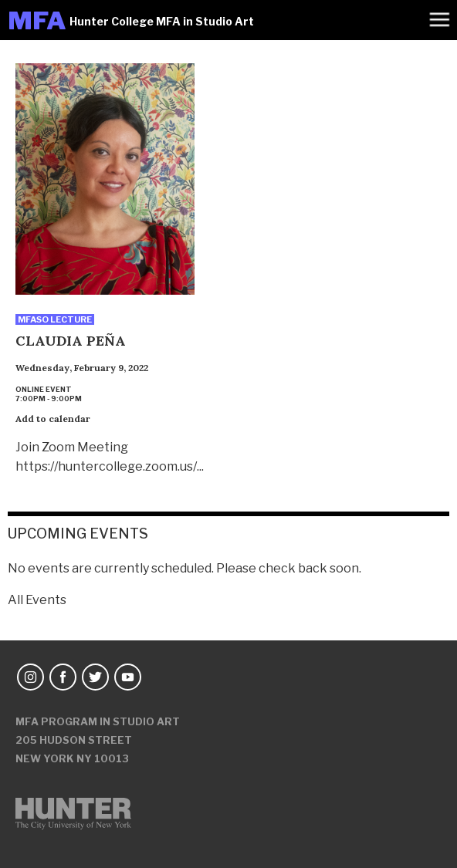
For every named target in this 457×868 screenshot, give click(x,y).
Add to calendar (53, 419)
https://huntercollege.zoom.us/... (110, 466)
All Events (37, 600)
